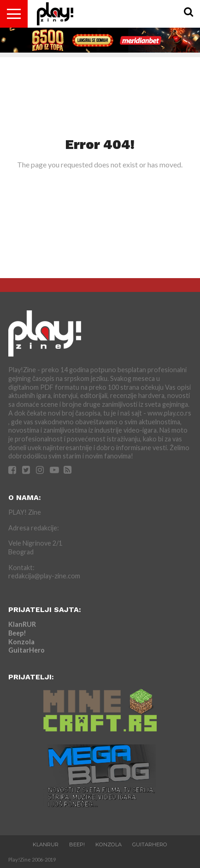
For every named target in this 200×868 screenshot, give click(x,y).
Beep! (17, 633)
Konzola (21, 642)
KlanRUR (22, 624)
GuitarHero (26, 650)
